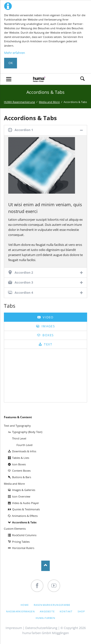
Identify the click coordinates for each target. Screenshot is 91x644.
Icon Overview (21, 496)
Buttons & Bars (22, 477)
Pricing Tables (21, 542)
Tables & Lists (21, 458)
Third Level (19, 438)
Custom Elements (15, 529)
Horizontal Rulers (23, 548)
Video (48, 317)
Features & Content (18, 417)
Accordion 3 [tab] (24, 282)
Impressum (14, 628)
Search (83, 79)
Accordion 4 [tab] (24, 293)
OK (11, 63)
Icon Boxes (19, 464)
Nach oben (45, 566)
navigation (9, 79)
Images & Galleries (24, 490)
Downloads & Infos (24, 451)
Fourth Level (25, 445)
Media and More (14, 484)
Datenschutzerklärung (41, 628)
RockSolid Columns (24, 535)
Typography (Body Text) (27, 432)
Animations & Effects (25, 516)
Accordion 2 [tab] (24, 272)
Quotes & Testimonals (26, 509)
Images (48, 326)
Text (48, 344)
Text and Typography (17, 426)
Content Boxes (21, 471)
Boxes (48, 335)
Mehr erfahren (15, 53)
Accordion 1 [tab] (24, 130)
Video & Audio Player (26, 503)
